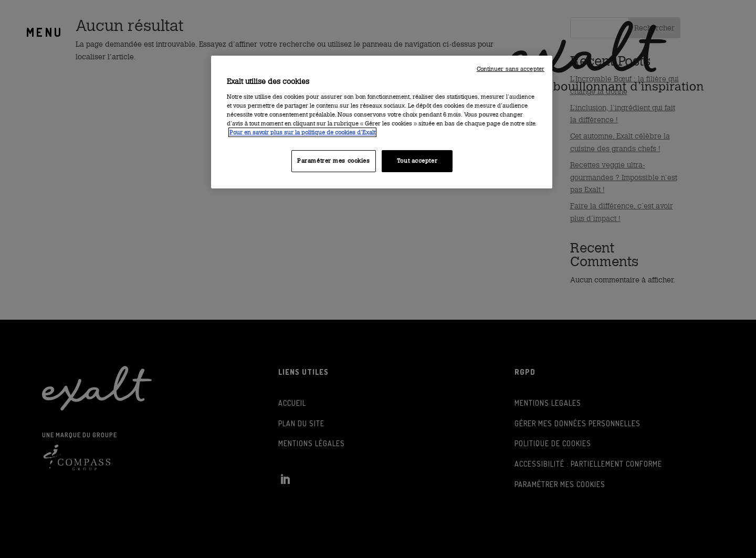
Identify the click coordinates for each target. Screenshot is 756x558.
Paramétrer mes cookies (334, 161)
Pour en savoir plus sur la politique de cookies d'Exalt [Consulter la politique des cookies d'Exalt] (302, 132)
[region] (382, 122)
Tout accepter (417, 161)
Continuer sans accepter (511, 69)
